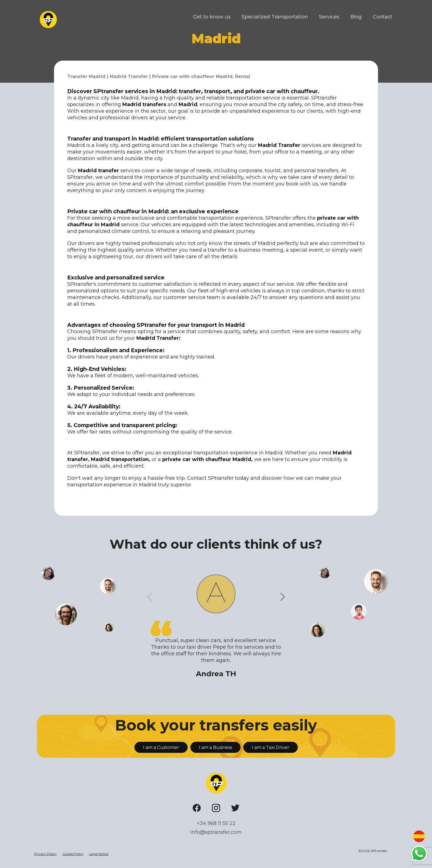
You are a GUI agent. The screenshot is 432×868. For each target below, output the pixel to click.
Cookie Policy (73, 854)
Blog (356, 17)
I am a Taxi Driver (271, 747)
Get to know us (212, 17)
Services (329, 17)
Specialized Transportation (275, 17)
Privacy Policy (45, 854)
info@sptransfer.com (216, 832)
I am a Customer (161, 747)
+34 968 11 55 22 (216, 823)
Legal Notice (99, 854)
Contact (383, 17)
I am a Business (215, 747)
